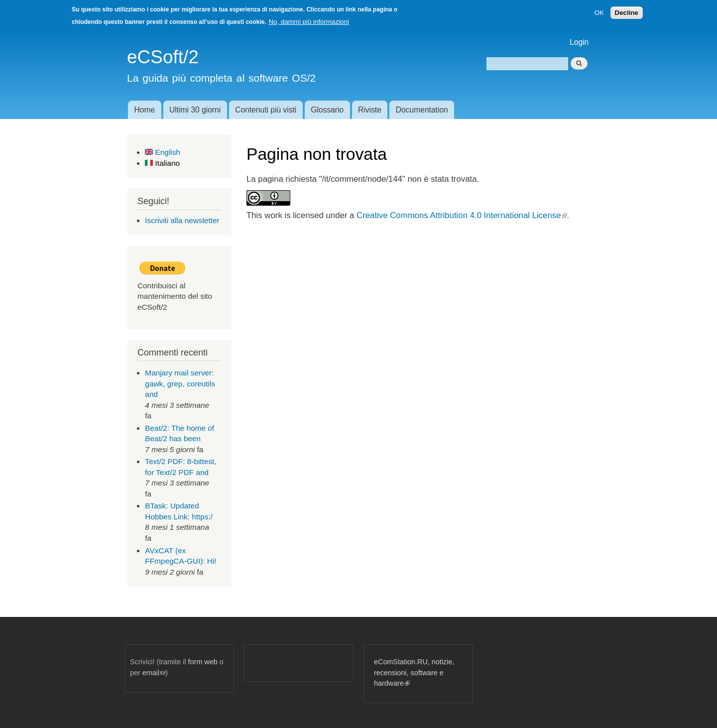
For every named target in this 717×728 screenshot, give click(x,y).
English (163, 152)
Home (144, 110)
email (154, 673)
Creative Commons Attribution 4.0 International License (462, 215)
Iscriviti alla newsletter (182, 220)
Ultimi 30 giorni (195, 110)
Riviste (370, 110)
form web (203, 662)
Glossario (327, 110)
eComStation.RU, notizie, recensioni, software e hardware (414, 672)
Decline (627, 13)
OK (599, 13)
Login (579, 42)
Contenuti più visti (266, 110)
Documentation (422, 110)
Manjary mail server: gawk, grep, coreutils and (180, 383)
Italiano (162, 163)
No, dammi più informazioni (308, 22)
